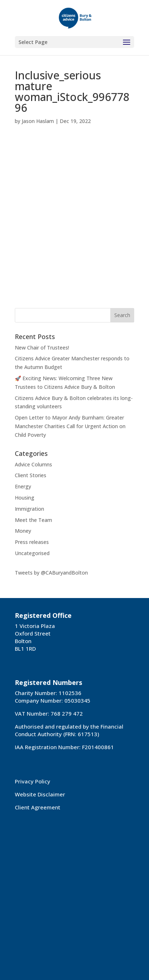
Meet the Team (33, 520)
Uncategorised (32, 553)
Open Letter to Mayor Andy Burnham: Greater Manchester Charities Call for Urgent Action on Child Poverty (70, 426)
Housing (25, 498)
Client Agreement (38, 807)
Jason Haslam (38, 121)
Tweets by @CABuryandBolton (51, 573)
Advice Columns (33, 464)
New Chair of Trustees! (42, 348)
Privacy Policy (33, 781)
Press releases (32, 542)
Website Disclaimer (40, 794)
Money (23, 531)
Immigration (29, 509)
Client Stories (31, 475)
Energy (23, 486)
